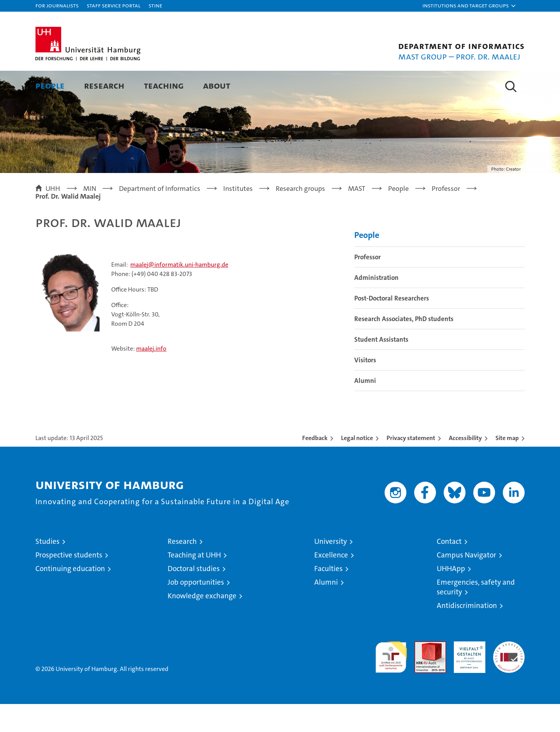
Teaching (164, 85)
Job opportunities (196, 610)
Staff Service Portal (114, 5)
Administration (376, 306)
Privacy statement (411, 466)
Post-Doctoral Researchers (392, 326)
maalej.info (151, 376)
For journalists (57, 5)
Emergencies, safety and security (476, 615)
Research (104, 85)
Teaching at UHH (194, 583)
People (50, 85)
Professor (367, 285)
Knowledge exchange (202, 624)
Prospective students (69, 583)
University (331, 569)
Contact (449, 569)
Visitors (365, 388)
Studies (47, 569)
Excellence (331, 583)
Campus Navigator (466, 583)
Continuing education (70, 597)
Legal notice (357, 466)
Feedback (315, 466)
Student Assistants (381, 367)
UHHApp (451, 597)
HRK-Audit (468, 673)
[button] (469, 6)
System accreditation (509, 678)
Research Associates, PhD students (404, 347)
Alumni (365, 409)
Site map (507, 466)
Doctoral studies (194, 597)
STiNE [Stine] (155, 5)
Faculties (328, 597)
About (217, 85)
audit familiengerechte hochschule (391, 682)
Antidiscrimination (467, 633)
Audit (422, 673)
